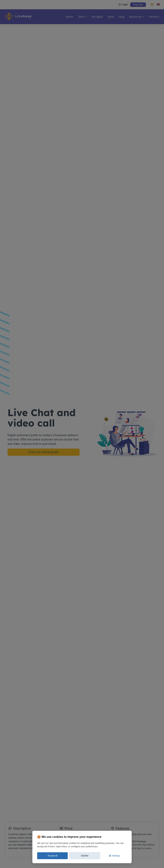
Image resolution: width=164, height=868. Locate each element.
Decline (85, 856)
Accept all (52, 856)
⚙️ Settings (114, 856)
